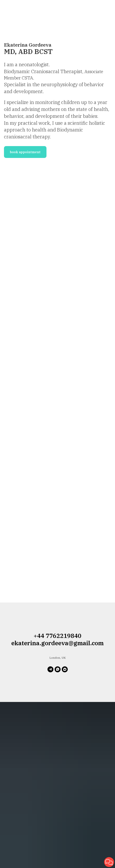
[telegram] (50, 669)
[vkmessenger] (65, 669)
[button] (109, 862)
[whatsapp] (58, 669)
